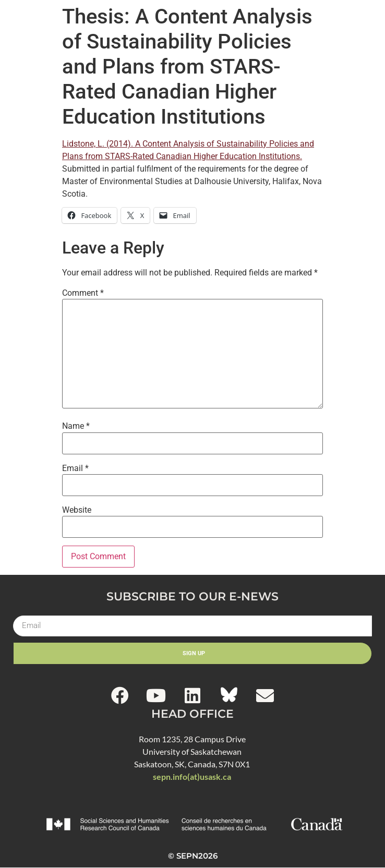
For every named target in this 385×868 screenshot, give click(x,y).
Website (77, 510)
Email (75, 468)
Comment (83, 293)
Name (76, 426)
